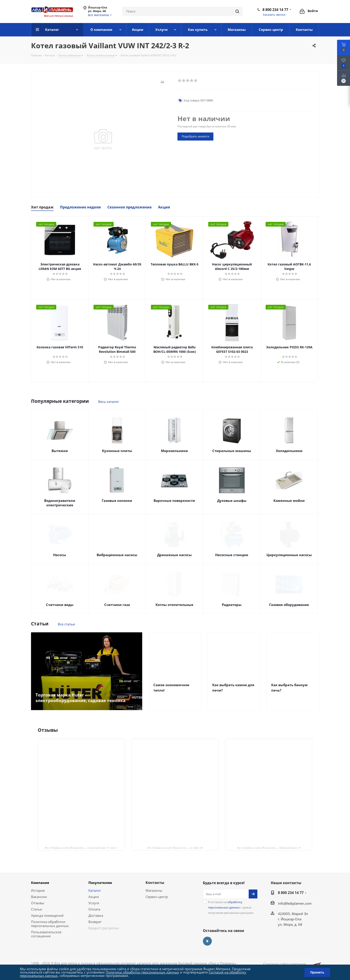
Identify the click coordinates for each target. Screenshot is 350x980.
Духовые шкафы (232, 501)
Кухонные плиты (117, 451)
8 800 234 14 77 (275, 10)
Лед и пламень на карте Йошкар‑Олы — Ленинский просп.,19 (269, 848)
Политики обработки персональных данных (142, 972)
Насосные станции (232, 555)
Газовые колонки (117, 501)
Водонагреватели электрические (60, 503)
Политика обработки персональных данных (50, 924)
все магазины (99, 15)
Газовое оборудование (289, 605)
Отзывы (38, 903)
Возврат (95, 922)
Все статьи (66, 624)
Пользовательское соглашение (46, 934)
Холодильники (289, 451)
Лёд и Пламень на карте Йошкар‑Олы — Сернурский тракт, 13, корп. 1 (81, 848)
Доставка (96, 915)
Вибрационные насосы (117, 555)
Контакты (155, 883)
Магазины (154, 890)
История (38, 890)
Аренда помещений (47, 915)
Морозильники (174, 451)
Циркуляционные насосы (289, 555)
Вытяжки (60, 451)
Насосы (60, 555)
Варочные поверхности (174, 501)
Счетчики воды (60, 605)
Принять (317, 972)
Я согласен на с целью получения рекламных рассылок (231, 907)
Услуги (94, 903)
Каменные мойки (289, 501)
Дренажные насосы (174, 555)
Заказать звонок (274, 15)
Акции (94, 897)
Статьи (37, 909)
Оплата (94, 909)
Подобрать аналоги (195, 136)
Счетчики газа (117, 605)
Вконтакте (207, 941)
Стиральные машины (232, 451)
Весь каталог (109, 402)
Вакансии (39, 897)
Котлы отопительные (174, 605)
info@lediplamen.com (295, 903)
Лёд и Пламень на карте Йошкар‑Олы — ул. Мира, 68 (175, 848)
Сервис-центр (157, 897)
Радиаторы (232, 605)
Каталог (95, 890)
